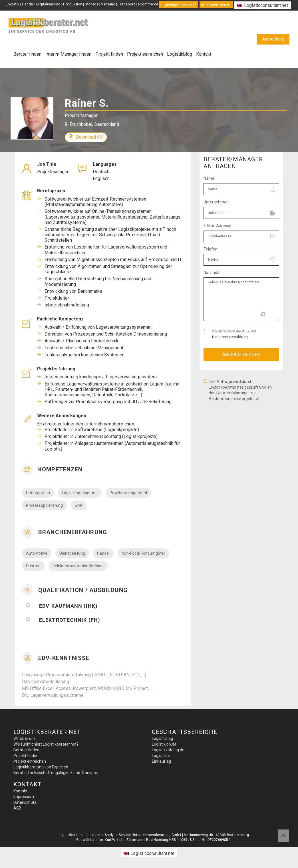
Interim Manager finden (68, 54)
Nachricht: (213, 272)
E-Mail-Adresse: (218, 226)
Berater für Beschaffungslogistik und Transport (56, 773)
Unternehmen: (217, 202)
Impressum (24, 797)
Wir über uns (25, 738)
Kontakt (204, 54)
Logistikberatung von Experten (41, 767)
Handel (103, 553)
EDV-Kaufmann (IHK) (68, 606)
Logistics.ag (162, 738)
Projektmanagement (128, 493)
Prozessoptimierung (44, 505)
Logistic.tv (161, 756)
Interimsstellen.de (216, 5)
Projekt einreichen (145, 54)
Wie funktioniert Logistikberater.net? (46, 744)
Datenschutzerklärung (230, 337)
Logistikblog (180, 54)
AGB (246, 331)
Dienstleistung (72, 553)
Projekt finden (109, 54)
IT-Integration (38, 493)
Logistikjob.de (164, 744)
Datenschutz (25, 802)
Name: (209, 178)
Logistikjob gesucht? (178, 5)
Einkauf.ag (161, 761)
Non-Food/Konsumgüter (143, 553)
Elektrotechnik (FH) (70, 620)
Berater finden (27, 54)
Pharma (33, 566)
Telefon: (211, 249)
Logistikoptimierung (80, 493)
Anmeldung (273, 39)
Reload (264, 315)
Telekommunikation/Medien (78, 566)
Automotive (37, 553)
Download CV (86, 137)
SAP (79, 505)
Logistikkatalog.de (168, 750)
